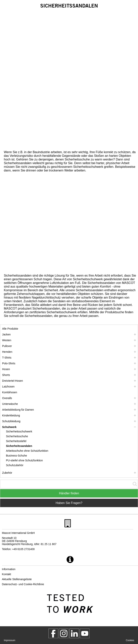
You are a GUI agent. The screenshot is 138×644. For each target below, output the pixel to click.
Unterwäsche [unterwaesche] (10, 404)
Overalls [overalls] (7, 398)
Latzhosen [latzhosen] (8, 387)
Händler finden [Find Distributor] (69, 493)
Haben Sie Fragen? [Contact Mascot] (69, 503)
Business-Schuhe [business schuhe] (16, 456)
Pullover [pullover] (7, 346)
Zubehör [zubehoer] (7, 473)
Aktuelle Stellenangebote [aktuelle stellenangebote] (17, 579)
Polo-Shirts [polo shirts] (9, 363)
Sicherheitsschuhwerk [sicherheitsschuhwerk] (19, 431)
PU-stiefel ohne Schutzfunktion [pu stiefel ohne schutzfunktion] (24, 460)
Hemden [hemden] (7, 352)
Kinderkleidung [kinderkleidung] (11, 415)
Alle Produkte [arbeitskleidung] (10, 329)
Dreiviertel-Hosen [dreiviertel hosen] (13, 381)
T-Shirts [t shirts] (7, 358)
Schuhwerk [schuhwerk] (9, 427)
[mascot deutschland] (74, 633)
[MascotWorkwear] (53, 633)
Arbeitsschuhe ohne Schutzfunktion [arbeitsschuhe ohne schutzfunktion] (27, 451)
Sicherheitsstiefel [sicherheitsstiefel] (16, 441)
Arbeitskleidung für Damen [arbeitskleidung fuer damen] (18, 410)
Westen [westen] (7, 340)
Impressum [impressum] (10, 640)
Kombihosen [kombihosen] (10, 392)
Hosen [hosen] (6, 369)
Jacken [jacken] (6, 334)
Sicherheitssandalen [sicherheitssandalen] (19, 446)
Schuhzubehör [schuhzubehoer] (15, 465)
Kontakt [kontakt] (6, 574)
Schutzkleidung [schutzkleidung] (11, 421)
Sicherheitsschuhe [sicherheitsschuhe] (17, 436)
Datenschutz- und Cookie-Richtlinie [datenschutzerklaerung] (23, 584)
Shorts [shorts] (6, 375)
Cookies (130, 640)
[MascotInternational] (85, 633)
